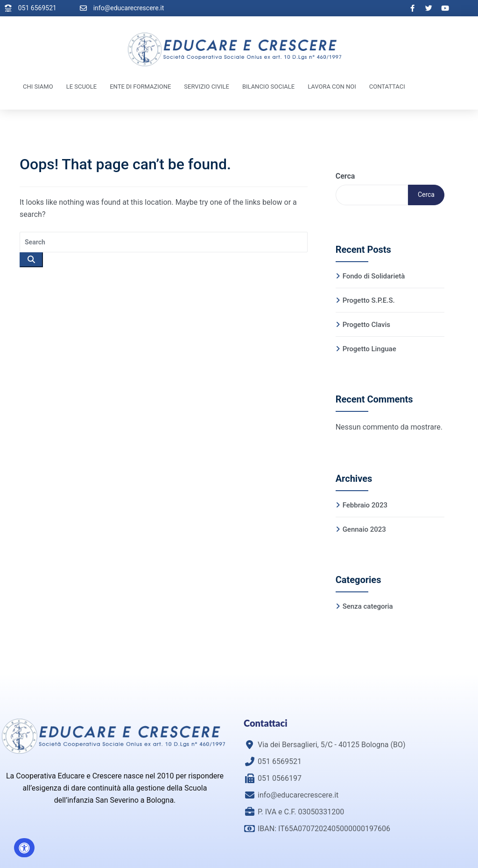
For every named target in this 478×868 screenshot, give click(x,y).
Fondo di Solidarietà (374, 276)
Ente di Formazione (140, 87)
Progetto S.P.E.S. (369, 300)
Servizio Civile (207, 87)
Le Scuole (82, 87)
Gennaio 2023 (364, 529)
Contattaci (387, 87)
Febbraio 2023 (365, 505)
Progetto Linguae (369, 349)
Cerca (345, 176)
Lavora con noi (332, 87)
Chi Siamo (38, 87)
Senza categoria (368, 606)
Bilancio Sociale (268, 87)
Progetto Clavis (366, 325)
